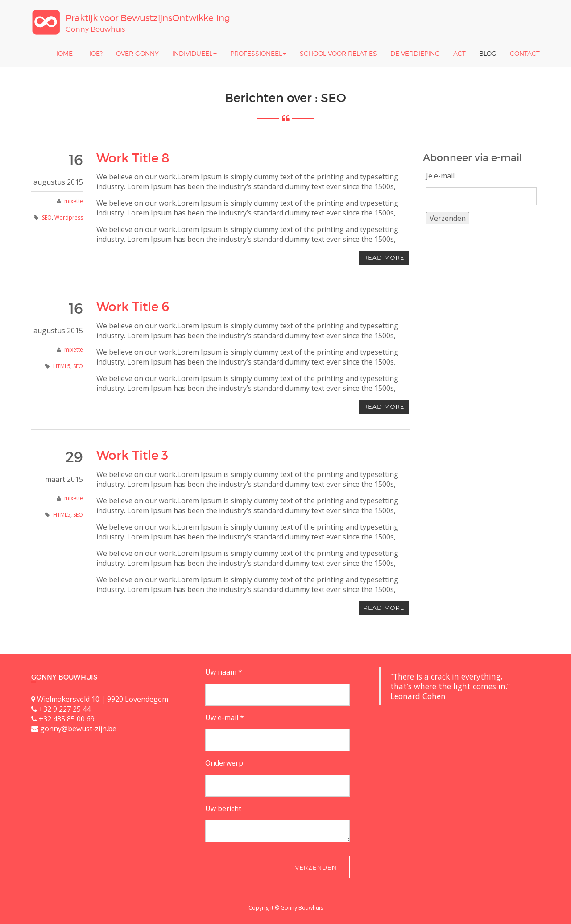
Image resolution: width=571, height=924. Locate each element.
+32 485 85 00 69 (67, 719)
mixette (74, 201)
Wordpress (69, 218)
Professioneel (258, 53)
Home (63, 53)
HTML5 (62, 366)
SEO (47, 218)
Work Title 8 (133, 158)
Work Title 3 (132, 455)
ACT (459, 53)
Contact (525, 53)
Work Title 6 (133, 307)
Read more (384, 257)
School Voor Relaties (338, 53)
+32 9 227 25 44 (65, 709)
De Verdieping (415, 53)
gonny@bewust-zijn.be (78, 729)
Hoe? (94, 53)
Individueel (194, 53)
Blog (488, 53)
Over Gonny (137, 53)
